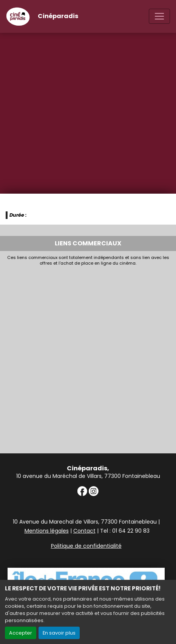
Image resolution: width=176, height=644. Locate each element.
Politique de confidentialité (86, 546)
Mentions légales (47, 531)
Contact (84, 531)
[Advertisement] (88, 357)
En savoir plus (59, 633)
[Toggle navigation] (159, 16)
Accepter (21, 633)
